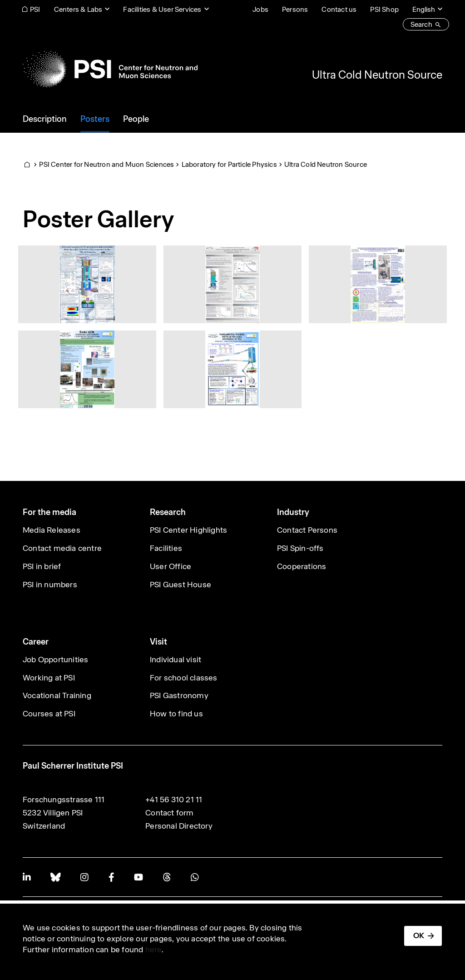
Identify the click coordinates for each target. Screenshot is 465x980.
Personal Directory (179, 826)
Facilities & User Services (162, 9)
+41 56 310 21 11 (174, 800)
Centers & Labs (78, 9)
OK (419, 935)
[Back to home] (110, 69)
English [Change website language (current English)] (424, 9)
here (154, 950)
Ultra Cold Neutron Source (377, 75)
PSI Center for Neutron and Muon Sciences (106, 164)
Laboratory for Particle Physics (229, 164)
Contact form (169, 813)
